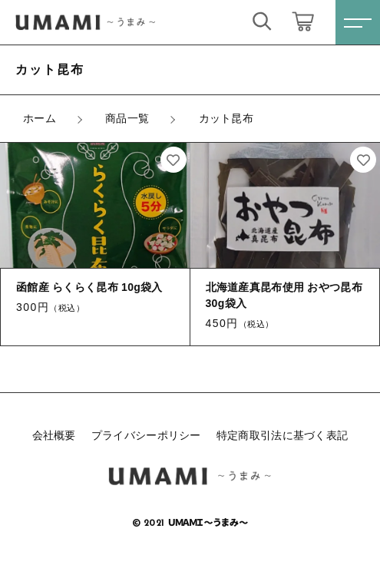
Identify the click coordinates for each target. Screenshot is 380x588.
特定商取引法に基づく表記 (283, 435)
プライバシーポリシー (146, 435)
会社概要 (54, 435)
